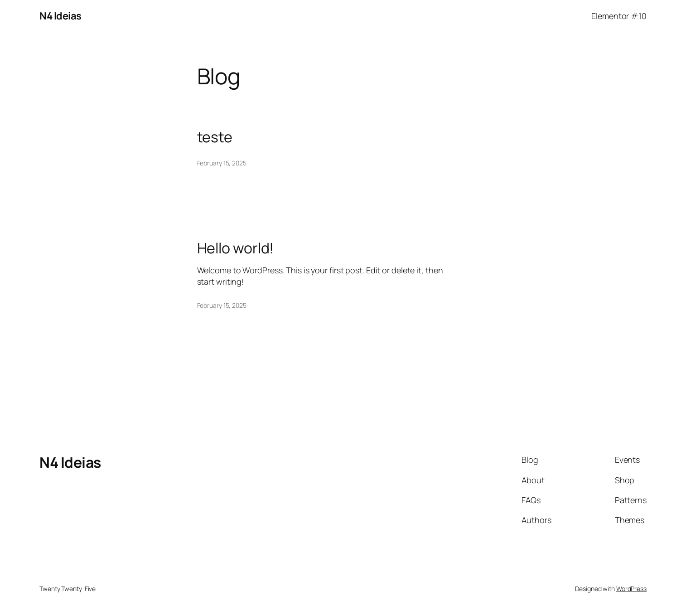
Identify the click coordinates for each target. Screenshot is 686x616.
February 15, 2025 (222, 163)
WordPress (631, 589)
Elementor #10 (619, 16)
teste (215, 137)
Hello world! (236, 248)
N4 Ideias (60, 16)
